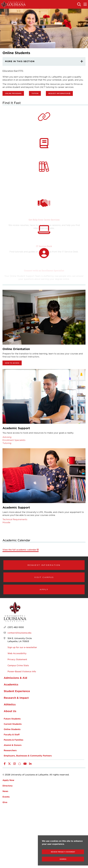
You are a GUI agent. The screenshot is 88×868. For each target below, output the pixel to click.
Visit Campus (44, 577)
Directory (8, 786)
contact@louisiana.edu (19, 633)
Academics (11, 684)
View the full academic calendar (19, 550)
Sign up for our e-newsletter (22, 647)
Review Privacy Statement (63, 852)
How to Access (12, 363)
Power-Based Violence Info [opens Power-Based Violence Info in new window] (22, 671)
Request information (58, 93)
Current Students (13, 724)
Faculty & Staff (12, 734)
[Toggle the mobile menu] (85, 5)
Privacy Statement (17, 659)
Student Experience (17, 691)
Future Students (12, 719)
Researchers (10, 750)
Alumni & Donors (13, 745)
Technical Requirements (15, 519)
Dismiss (63, 859)
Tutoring (7, 443)
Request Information (44, 565)
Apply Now (8, 780)
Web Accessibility (17, 653)
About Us (10, 711)
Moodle (6, 522)
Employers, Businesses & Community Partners (28, 756)
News (5, 791)
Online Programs (13, 93)
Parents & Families (13, 740)
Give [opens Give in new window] (5, 802)
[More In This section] (44, 61)
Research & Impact (16, 698)
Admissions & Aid (15, 678)
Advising (7, 437)
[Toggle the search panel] (79, 5)
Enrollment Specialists (14, 440)
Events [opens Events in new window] (6, 797)
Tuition (35, 93)
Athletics (10, 704)
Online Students (12, 729)
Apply (44, 589)
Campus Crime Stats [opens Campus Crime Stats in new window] (18, 665)
